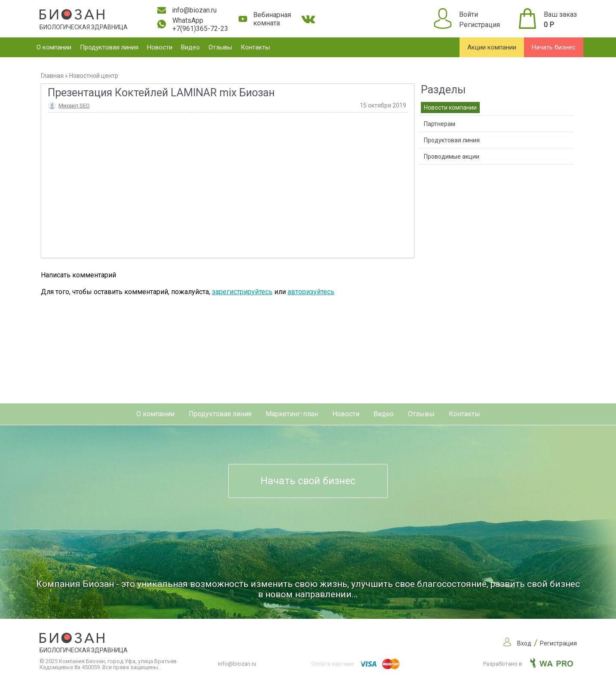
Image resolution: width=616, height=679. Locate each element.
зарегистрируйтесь (242, 292)
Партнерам (440, 124)
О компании (54, 47)
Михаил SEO (74, 106)
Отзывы (220, 47)
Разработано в (528, 664)
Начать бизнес (554, 47)
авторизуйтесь (311, 292)
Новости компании (450, 108)
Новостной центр (94, 76)
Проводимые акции (452, 157)
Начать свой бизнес (308, 481)
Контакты (255, 47)
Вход (524, 643)
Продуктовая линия (109, 47)
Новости (160, 47)
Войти (469, 14)
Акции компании (492, 47)
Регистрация (480, 25)
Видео (190, 47)
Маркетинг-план (292, 414)
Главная (52, 76)
